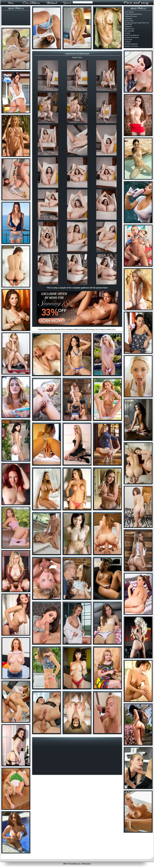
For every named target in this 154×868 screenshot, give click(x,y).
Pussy (83, 330)
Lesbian (108, 330)
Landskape (128, 18)
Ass (114, 330)
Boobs (58, 330)
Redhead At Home (131, 16)
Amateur (70, 330)
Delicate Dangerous (131, 44)
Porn (63, 330)
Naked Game (129, 21)
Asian (52, 330)
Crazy (102, 330)
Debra (80, 57)
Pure (40, 330)
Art (97, 330)
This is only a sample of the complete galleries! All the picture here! (77, 288)
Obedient (128, 42)
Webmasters (86, 864)
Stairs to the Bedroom (132, 35)
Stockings (90, 330)
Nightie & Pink (129, 29)
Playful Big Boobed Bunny (133, 14)
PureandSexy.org (75, 864)
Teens (46, 330)
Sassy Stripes (129, 12)
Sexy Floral (128, 40)
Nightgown (128, 27)
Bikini (77, 330)
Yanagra (127, 33)
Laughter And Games (132, 37)
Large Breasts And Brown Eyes (77, 54)
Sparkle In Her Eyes (131, 46)
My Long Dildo (129, 31)
